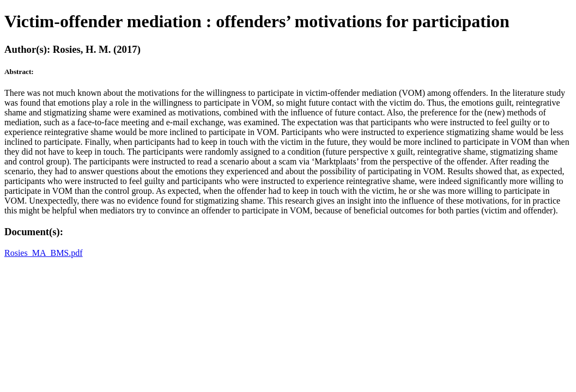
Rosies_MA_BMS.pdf (44, 253)
